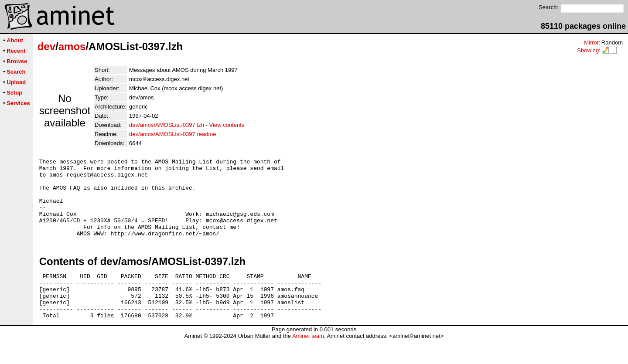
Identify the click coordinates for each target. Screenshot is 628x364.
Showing (588, 50)
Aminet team (308, 361)
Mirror (591, 43)
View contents (227, 125)
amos (72, 46)
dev (46, 46)
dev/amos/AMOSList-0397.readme (172, 134)
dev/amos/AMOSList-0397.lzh (167, 125)
